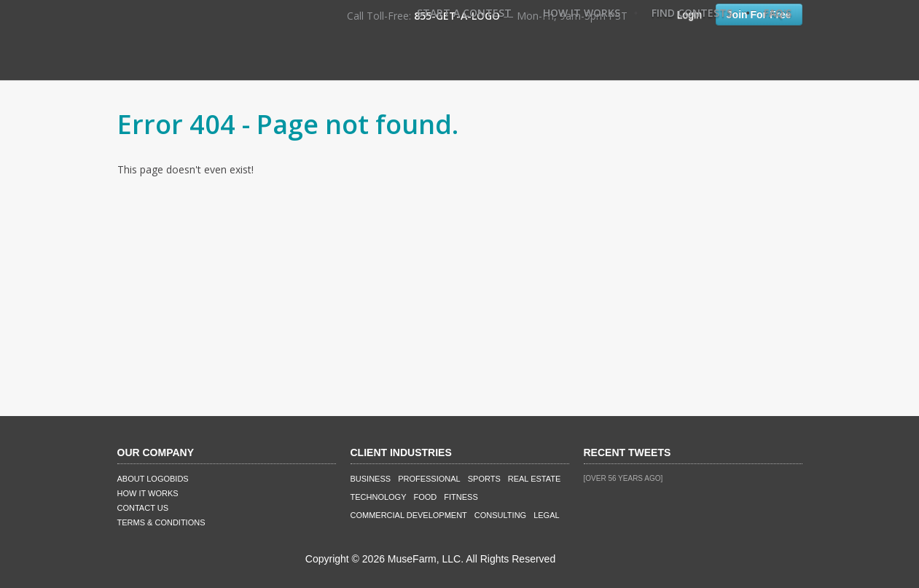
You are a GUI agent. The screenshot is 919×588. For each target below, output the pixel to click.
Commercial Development (409, 515)
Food (426, 497)
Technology (379, 497)
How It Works (582, 13)
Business (371, 479)
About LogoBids (153, 479)
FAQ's (778, 13)
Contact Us (143, 508)
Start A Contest (464, 13)
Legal (546, 515)
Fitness (461, 497)
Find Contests (692, 13)
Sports (484, 479)
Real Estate (535, 479)
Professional (429, 479)
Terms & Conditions (161, 522)
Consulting (500, 515)
